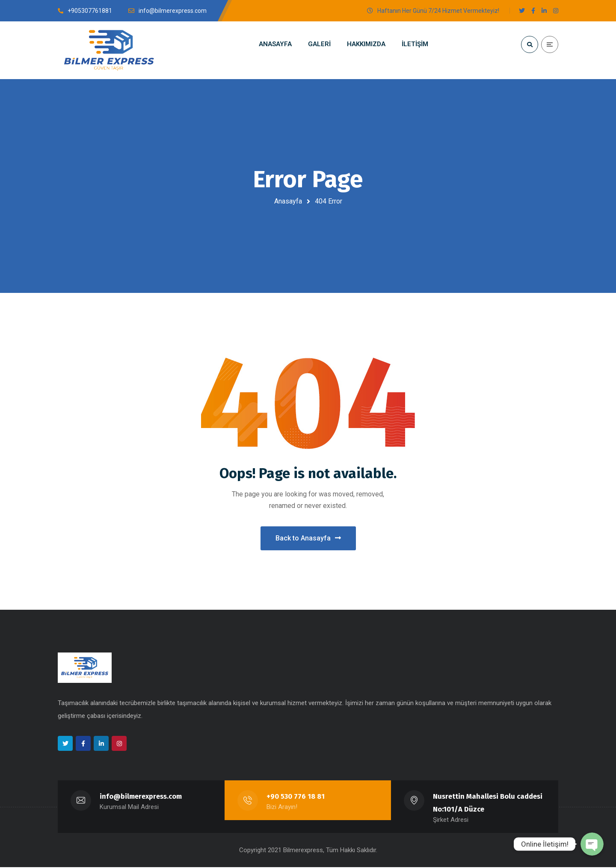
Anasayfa (288, 201)
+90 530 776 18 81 (296, 797)
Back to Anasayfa (308, 539)
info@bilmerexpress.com (141, 797)
